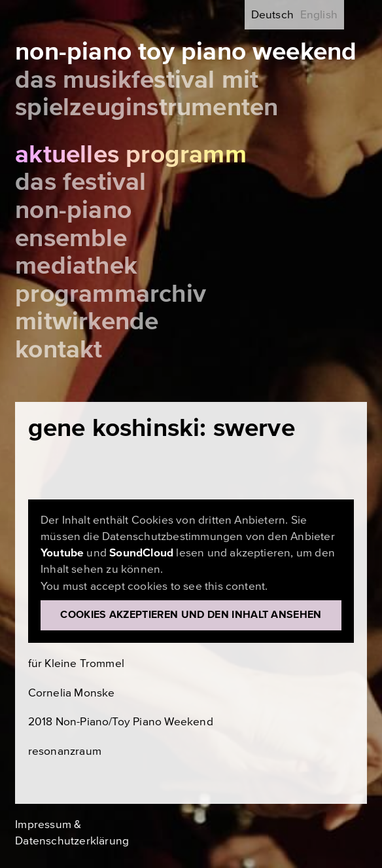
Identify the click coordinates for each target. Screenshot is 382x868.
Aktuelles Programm (131, 154)
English (319, 15)
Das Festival (80, 182)
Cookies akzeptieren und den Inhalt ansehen (191, 615)
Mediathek (76, 266)
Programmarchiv (111, 294)
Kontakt (59, 350)
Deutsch (272, 15)
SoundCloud (141, 553)
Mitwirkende (87, 321)
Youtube (62, 553)
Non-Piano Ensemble (73, 224)
